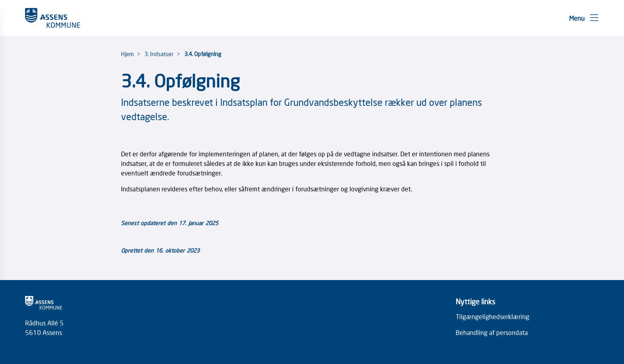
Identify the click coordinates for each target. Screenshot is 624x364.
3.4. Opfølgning (203, 54)
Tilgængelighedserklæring (492, 316)
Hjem (127, 54)
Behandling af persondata (492, 332)
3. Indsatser (159, 54)
